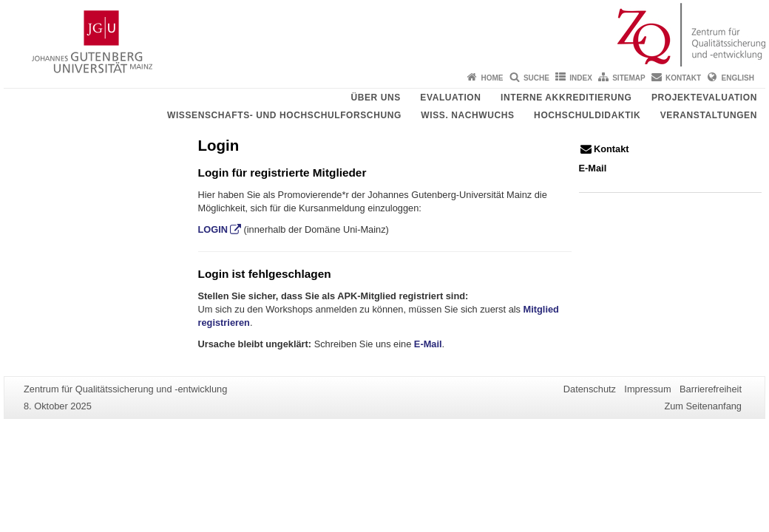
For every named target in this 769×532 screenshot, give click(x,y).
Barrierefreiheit (711, 389)
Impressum (647, 389)
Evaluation (450, 98)
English (738, 78)
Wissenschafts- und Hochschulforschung (284, 115)
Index (581, 78)
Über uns (375, 98)
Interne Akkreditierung (566, 98)
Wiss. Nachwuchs (467, 115)
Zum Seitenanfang (703, 406)
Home (492, 78)
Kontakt (683, 78)
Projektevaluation (704, 98)
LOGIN (213, 229)
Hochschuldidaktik (587, 115)
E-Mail (428, 344)
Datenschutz (590, 389)
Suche (536, 78)
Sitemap (629, 78)
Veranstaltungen (709, 115)
